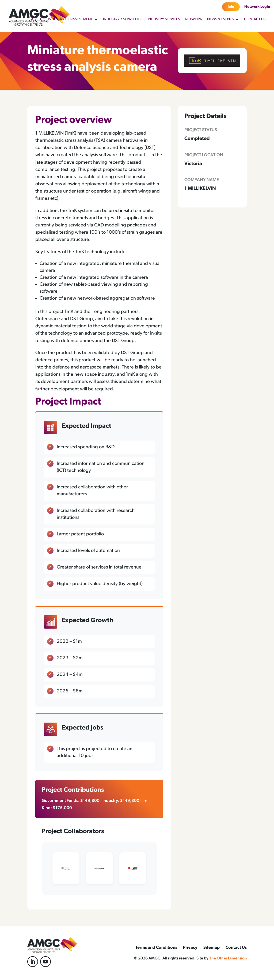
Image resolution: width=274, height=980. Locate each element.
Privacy (190, 948)
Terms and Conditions (156, 948)
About (37, 19)
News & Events (220, 19)
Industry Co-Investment (70, 19)
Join (231, 7)
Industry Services (164, 19)
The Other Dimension (228, 959)
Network (193, 19)
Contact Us (255, 19)
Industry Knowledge (123, 19)
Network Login (257, 7)
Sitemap (212, 948)
